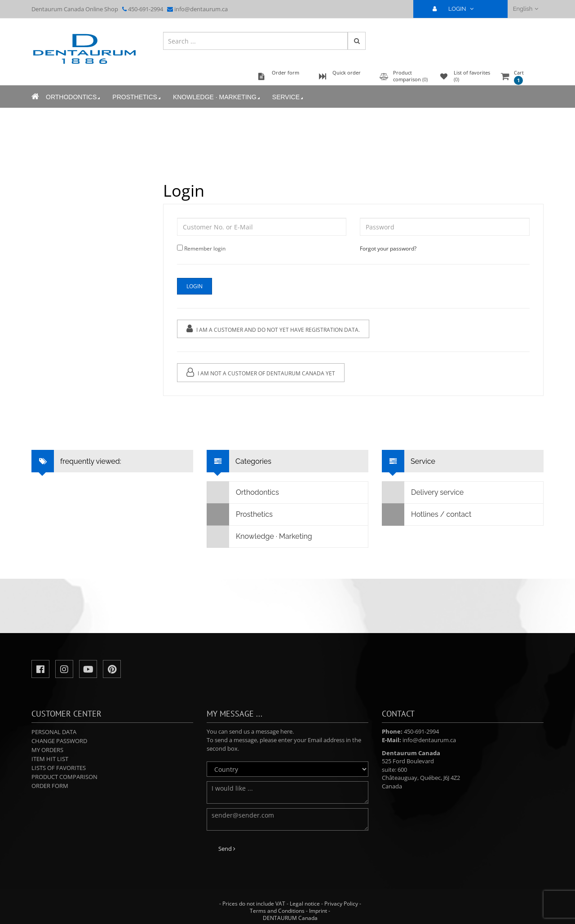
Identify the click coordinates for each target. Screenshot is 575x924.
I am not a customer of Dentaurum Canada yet (261, 372)
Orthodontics (74, 97)
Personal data (54, 732)
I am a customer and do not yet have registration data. (273, 329)
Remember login (205, 249)
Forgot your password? (388, 249)
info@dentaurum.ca (201, 9)
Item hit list (50, 759)
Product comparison (64, 777)
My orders (47, 750)
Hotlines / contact (427, 515)
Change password (59, 741)
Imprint (318, 911)
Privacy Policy (341, 904)
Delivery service (423, 493)
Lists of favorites (59, 768)
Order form (50, 786)
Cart (519, 77)
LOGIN (457, 9)
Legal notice (305, 904)
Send (227, 849)
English (526, 9)
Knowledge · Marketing (217, 97)
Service (288, 97)
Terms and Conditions (277, 911)
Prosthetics (137, 97)
